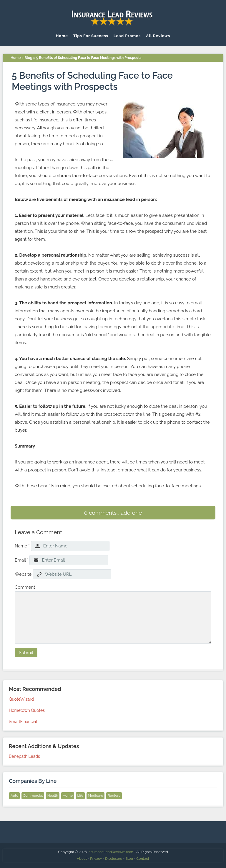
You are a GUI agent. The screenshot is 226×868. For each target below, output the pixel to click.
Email (22, 560)
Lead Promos (127, 36)
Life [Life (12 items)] (80, 796)
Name (22, 546)
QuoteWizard (21, 699)
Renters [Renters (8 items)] (114, 796)
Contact (143, 859)
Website (23, 574)
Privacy (96, 859)
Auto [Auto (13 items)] (14, 796)
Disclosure (114, 859)
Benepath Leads (24, 756)
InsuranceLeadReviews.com (110, 852)
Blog (28, 58)
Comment (25, 587)
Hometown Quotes (27, 710)
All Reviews (158, 36)
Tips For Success (91, 36)
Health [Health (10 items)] (53, 796)
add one (131, 513)
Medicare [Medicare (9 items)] (96, 796)
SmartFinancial (23, 722)
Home (62, 36)
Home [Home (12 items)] (68, 796)
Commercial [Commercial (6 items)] (33, 796)
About (82, 859)
